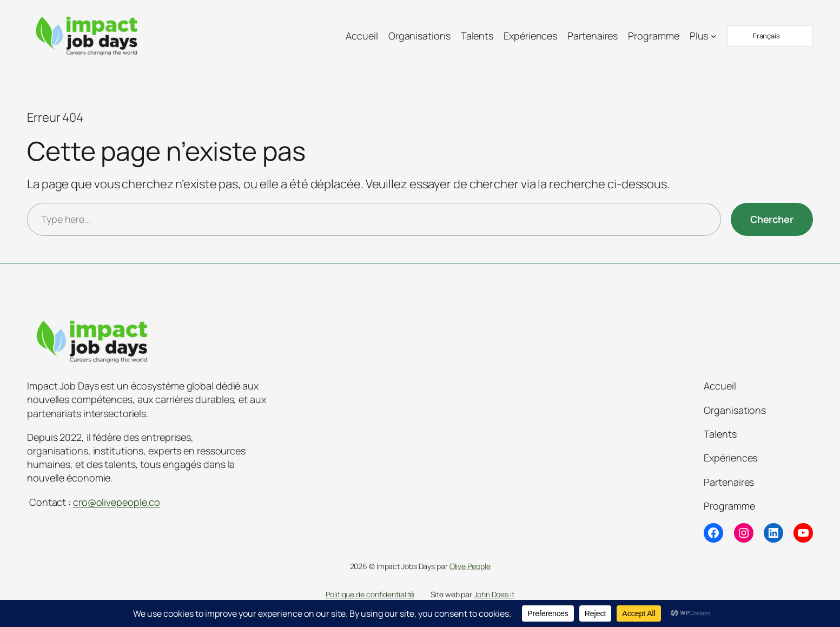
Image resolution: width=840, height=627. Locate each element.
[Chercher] (772, 219)
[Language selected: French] (770, 36)
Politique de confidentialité (370, 594)
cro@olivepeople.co (117, 502)
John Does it (494, 594)
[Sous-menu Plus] (714, 36)
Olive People (470, 566)
